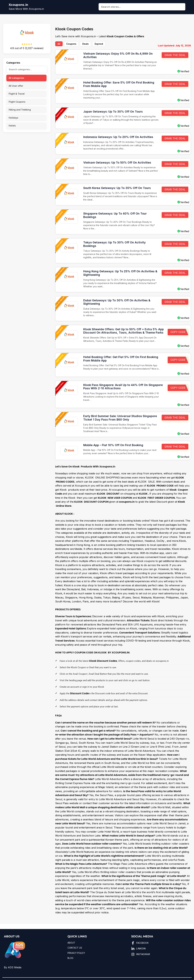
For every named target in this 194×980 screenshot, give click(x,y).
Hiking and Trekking (20, 110)
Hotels (12, 126)
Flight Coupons (17, 102)
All (59, 44)
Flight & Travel (17, 94)
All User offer (16, 86)
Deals (85, 44)
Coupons (71, 44)
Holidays (13, 118)
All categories (16, 78)
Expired (99, 44)
